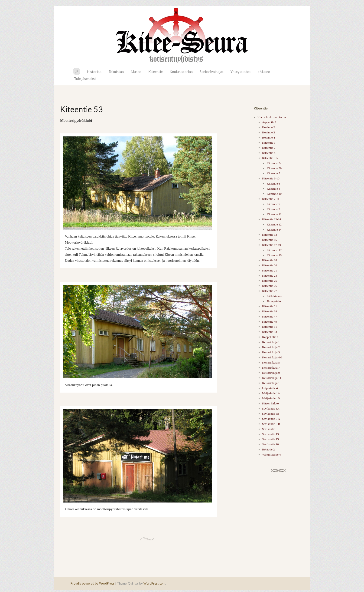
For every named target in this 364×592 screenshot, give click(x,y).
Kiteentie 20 (270, 265)
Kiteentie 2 (269, 148)
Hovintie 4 (268, 137)
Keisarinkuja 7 (271, 368)
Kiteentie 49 (270, 322)
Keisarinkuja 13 (272, 383)
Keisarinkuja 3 (271, 352)
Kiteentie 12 (274, 224)
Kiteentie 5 (273, 173)
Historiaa (94, 72)
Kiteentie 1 (269, 143)
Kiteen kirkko (270, 403)
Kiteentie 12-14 (271, 219)
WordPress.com (154, 583)
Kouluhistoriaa (181, 72)
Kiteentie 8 (273, 189)
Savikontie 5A (271, 408)
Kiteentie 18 (270, 260)
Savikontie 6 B (271, 424)
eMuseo (264, 72)
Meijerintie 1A (271, 393)
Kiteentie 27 (270, 291)
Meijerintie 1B (271, 398)
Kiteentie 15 (270, 240)
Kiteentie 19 (274, 255)
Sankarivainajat (212, 72)
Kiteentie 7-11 (271, 199)
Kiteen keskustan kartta (272, 117)
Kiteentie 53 (270, 332)
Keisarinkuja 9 (271, 373)
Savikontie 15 (270, 439)
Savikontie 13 (270, 434)
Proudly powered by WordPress (93, 583)
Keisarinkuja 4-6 (272, 357)
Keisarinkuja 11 (272, 378)
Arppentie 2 (269, 122)
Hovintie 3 (268, 132)
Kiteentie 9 (273, 209)
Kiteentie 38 (270, 311)
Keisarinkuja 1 (271, 342)
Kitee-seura (182, 35)
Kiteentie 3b (274, 168)
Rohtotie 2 (268, 449)
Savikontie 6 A (271, 419)
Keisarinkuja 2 (271, 347)
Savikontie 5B (271, 414)
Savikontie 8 (270, 429)
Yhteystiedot (241, 72)
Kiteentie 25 (270, 281)
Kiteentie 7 (273, 204)
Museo (136, 72)
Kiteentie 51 (270, 327)
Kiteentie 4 (269, 153)
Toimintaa (116, 72)
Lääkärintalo (274, 296)
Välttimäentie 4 (271, 455)
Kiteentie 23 (270, 276)
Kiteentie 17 (274, 250)
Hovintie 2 (268, 127)
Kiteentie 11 (274, 214)
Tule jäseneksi (85, 79)
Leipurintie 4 (270, 388)
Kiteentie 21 (270, 270)
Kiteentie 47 (270, 316)
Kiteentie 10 (274, 194)
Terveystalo (274, 301)
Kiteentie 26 (270, 286)
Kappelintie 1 (270, 337)
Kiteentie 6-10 (271, 178)
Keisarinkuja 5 (271, 362)
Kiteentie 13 (270, 235)
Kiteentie (156, 72)
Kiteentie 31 (270, 306)
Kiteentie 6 (273, 184)
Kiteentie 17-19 (271, 245)
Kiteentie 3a (274, 163)
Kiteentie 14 (274, 230)
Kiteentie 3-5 (270, 158)
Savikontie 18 (270, 444)
